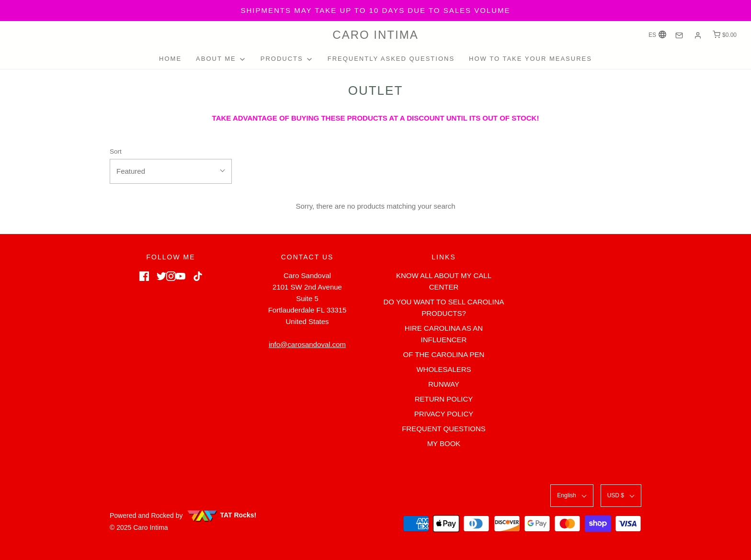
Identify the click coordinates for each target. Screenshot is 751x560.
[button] (171, 171)
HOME (170, 59)
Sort (116, 151)
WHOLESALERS (444, 369)
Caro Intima (375, 35)
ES (657, 34)
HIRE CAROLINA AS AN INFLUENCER (444, 334)
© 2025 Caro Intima (139, 527)
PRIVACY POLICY (444, 414)
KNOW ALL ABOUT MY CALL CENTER (444, 281)
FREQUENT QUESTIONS (444, 429)
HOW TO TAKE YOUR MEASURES (530, 59)
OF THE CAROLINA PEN (444, 354)
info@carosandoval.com (307, 344)
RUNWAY (444, 384)
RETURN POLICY (444, 399)
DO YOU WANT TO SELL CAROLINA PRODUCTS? (444, 308)
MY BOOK (444, 443)
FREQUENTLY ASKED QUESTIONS (391, 59)
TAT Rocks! (222, 515)
